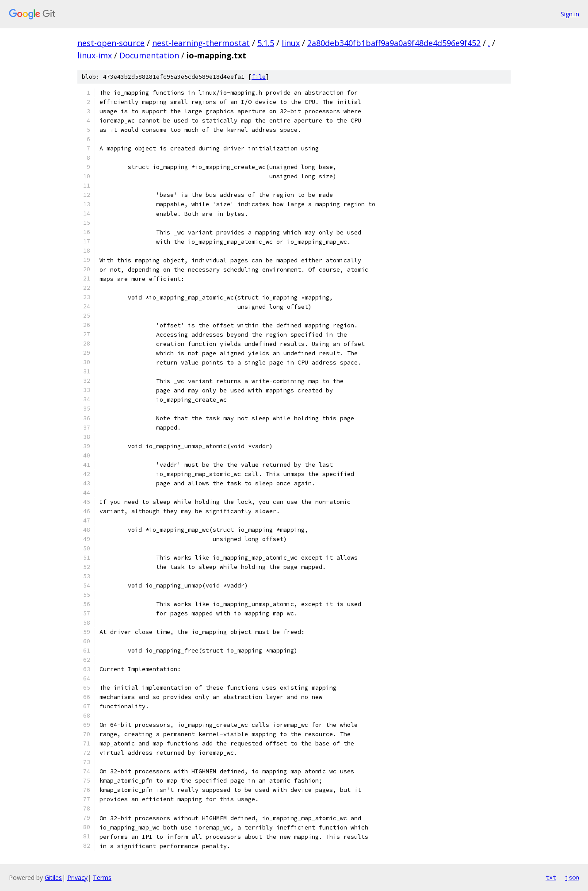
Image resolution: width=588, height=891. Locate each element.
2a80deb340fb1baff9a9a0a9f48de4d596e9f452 (394, 43)
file (259, 77)
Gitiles (53, 878)
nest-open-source (111, 43)
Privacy (77, 878)
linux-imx (95, 55)
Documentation (149, 55)
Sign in (570, 14)
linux (291, 43)
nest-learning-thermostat (201, 43)
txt (551, 877)
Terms (102, 878)
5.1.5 (266, 43)
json (572, 877)
